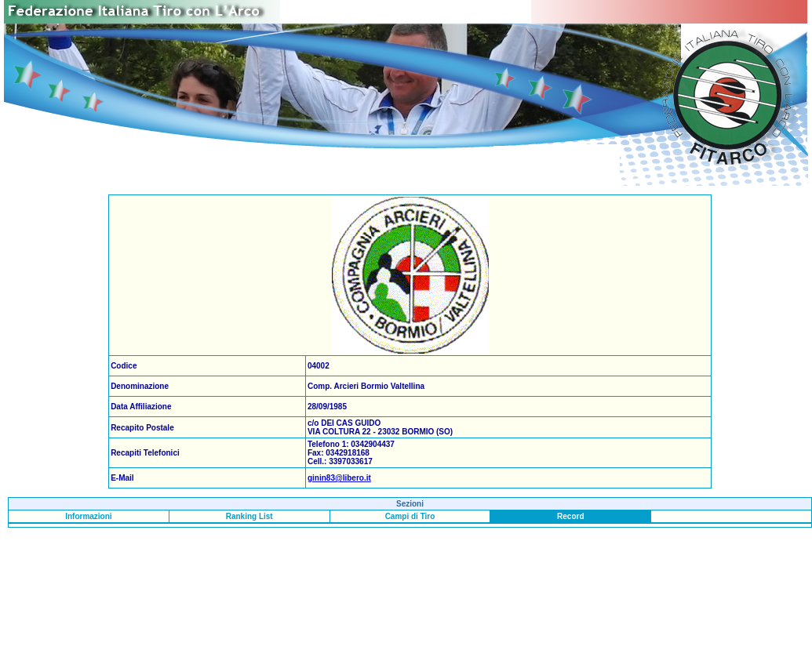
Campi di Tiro (410, 516)
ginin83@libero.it (339, 478)
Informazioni (88, 516)
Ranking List (249, 516)
